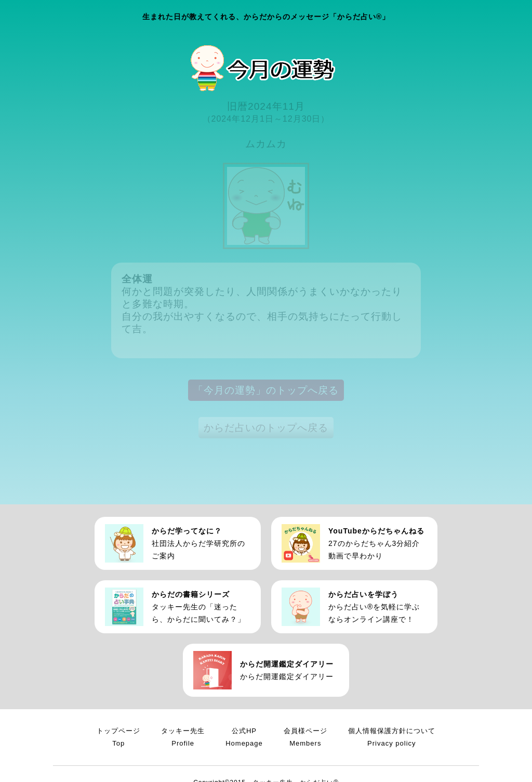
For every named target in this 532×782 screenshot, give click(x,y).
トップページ (118, 738)
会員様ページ (305, 738)
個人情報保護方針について (392, 738)
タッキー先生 (183, 738)
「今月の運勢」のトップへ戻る (266, 390)
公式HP (244, 738)
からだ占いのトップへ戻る (266, 428)
